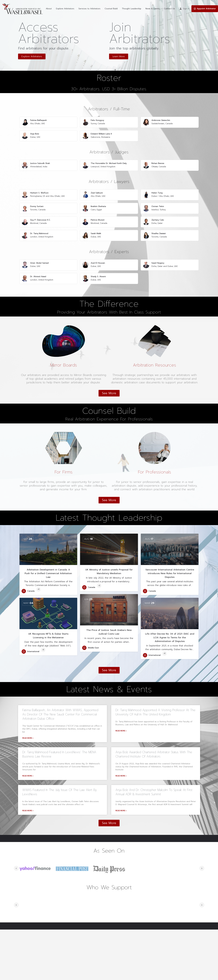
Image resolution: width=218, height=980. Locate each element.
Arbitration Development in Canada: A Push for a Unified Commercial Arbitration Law (48, 552)
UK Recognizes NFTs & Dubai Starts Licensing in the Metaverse (48, 614)
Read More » (28, 717)
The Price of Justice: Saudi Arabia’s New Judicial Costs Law (109, 611)
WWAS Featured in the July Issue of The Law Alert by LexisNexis (60, 771)
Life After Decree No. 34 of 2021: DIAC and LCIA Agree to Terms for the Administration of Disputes (170, 616)
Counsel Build (111, 9)
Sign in (186, 9)
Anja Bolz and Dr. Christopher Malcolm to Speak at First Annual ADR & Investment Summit (154, 771)
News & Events (153, 9)
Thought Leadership (132, 9)
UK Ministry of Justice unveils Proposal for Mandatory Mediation (109, 550)
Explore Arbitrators (65, 9)
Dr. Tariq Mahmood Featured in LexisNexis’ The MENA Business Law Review (59, 733)
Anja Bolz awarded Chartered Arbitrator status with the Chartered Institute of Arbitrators (154, 733)
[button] (32, 56)
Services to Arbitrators (89, 9)
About (49, 9)
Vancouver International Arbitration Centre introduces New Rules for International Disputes (170, 552)
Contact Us (169, 9)
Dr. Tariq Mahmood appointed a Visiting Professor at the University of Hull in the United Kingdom (155, 691)
